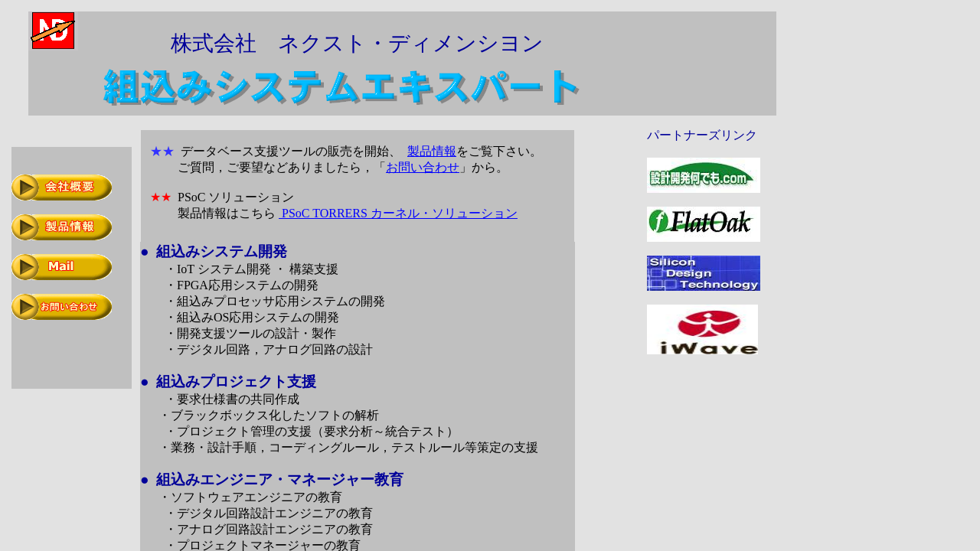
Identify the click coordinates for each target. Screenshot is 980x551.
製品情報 (432, 151)
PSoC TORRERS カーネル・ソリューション (398, 213)
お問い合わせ (423, 167)
